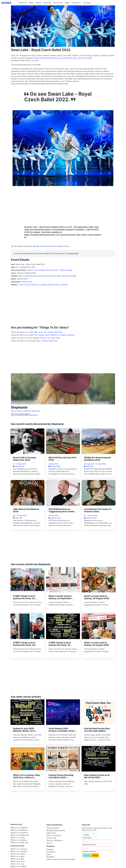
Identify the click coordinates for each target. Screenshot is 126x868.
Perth (47, 335)
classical (44, 341)
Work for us (58, 3)
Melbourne (54, 335)
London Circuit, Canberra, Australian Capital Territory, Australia (43, 285)
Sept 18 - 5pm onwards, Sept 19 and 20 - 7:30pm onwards (50, 270)
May (36, 332)
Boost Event (74, 253)
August (50, 332)
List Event (87, 3)
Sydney (41, 335)
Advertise (47, 3)
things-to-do (45, 338)
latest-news (55, 338)
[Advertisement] (49, 204)
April (32, 332)
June (40, 332)
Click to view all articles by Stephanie (25, 411)
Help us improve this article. (45, 246)
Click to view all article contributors (25, 415)
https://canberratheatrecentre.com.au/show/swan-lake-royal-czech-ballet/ (63, 58)
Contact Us (76, 3)
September (58, 332)
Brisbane (71, 335)
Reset (95, 855)
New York (34, 335)
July (45, 332)
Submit (87, 855)
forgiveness (53, 341)
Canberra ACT (27, 282)
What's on (23, 3)
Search (38, 3)
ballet (38, 341)
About (67, 3)
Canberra (63, 335)
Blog (31, 3)
